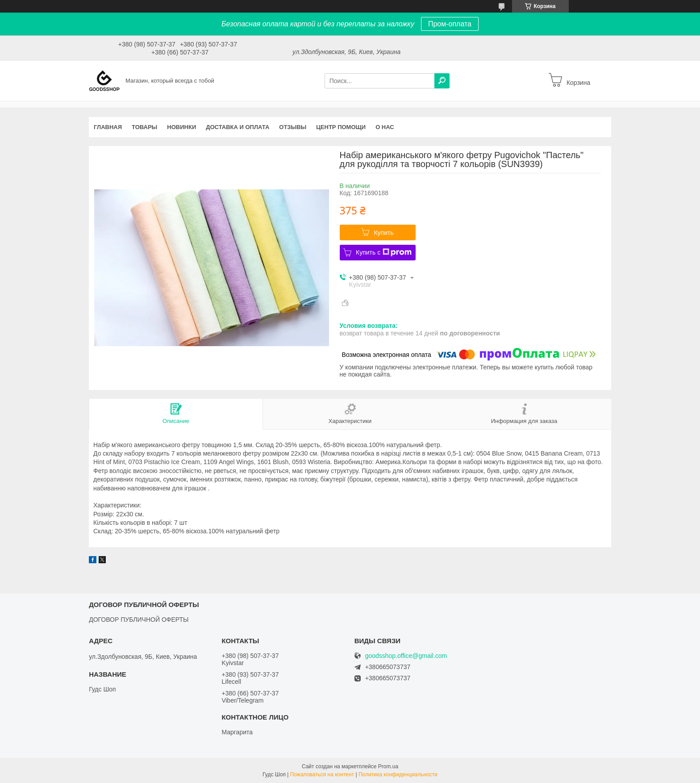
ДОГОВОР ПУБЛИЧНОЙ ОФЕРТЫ (139, 620)
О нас (385, 127)
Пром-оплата (450, 24)
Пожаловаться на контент (322, 775)
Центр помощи (341, 127)
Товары (144, 127)
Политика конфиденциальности (398, 775)
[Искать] (442, 81)
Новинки (181, 127)
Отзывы (293, 127)
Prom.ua (388, 766)
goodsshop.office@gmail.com (406, 656)
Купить (383, 233)
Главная (108, 127)
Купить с (384, 252)
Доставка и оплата (237, 127)
